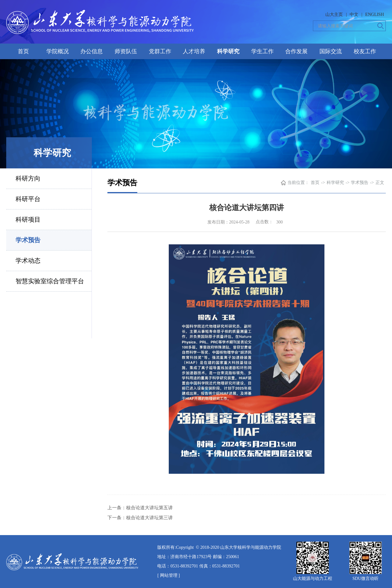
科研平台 (28, 199)
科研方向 (28, 178)
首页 (23, 51)
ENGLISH (375, 14)
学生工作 (262, 51)
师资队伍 (126, 51)
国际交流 (331, 51)
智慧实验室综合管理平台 (50, 281)
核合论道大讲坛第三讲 (149, 518)
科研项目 (28, 219)
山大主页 (334, 14)
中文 (354, 14)
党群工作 (160, 51)
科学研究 (228, 51)
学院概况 (58, 51)
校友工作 (365, 51)
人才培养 (194, 51)
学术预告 (28, 240)
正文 (380, 183)
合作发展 (296, 51)
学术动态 (28, 261)
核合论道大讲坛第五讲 (149, 508)
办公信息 (92, 51)
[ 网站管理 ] (168, 575)
